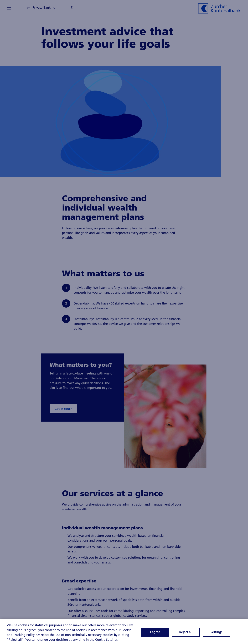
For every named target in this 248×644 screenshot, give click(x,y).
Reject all (186, 633)
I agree (155, 633)
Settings (216, 633)
